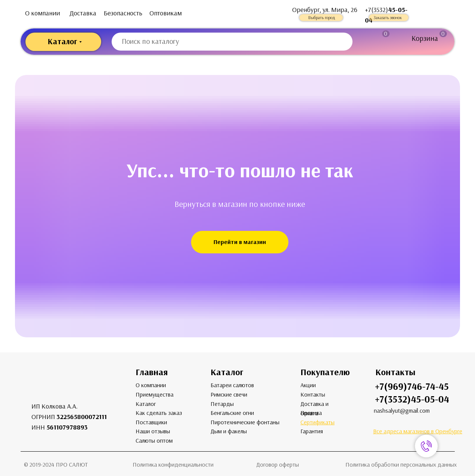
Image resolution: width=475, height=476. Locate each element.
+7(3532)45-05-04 (412, 399)
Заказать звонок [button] (388, 18)
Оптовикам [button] (166, 13)
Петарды (222, 404)
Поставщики (151, 422)
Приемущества (155, 394)
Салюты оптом (154, 441)
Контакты (313, 394)
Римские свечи (229, 394)
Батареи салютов (232, 385)
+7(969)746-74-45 (412, 387)
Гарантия (312, 431)
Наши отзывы (153, 431)
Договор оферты (278, 465)
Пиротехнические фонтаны (245, 422)
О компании (43, 13)
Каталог (146, 404)
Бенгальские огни (232, 413)
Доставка (83, 13)
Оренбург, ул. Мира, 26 (325, 10)
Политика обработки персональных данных (401, 465)
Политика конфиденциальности (173, 465)
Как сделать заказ (159, 413)
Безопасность (123, 13)
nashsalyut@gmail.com (402, 411)
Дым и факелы (229, 431)
